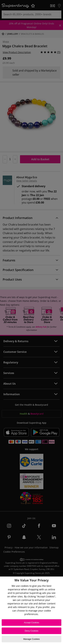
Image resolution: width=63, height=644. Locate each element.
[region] (32, 610)
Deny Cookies (32, 631)
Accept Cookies (31, 623)
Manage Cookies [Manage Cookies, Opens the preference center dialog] (32, 639)
